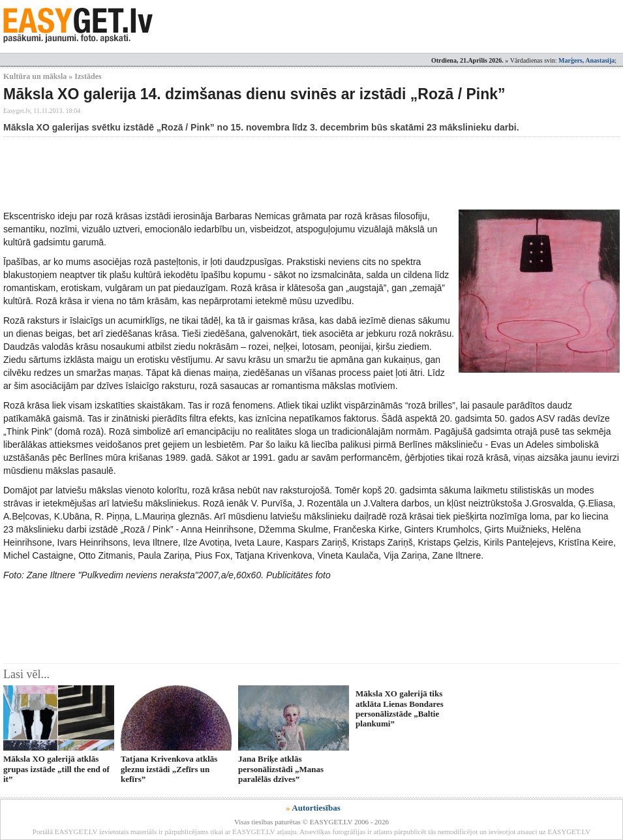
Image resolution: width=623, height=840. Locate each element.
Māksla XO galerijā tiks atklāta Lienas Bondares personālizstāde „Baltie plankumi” (400, 708)
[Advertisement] (241, 173)
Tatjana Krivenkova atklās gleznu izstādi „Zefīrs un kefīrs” (169, 769)
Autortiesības (316, 808)
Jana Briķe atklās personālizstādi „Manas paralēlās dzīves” (281, 769)
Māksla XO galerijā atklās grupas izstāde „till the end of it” (56, 769)
